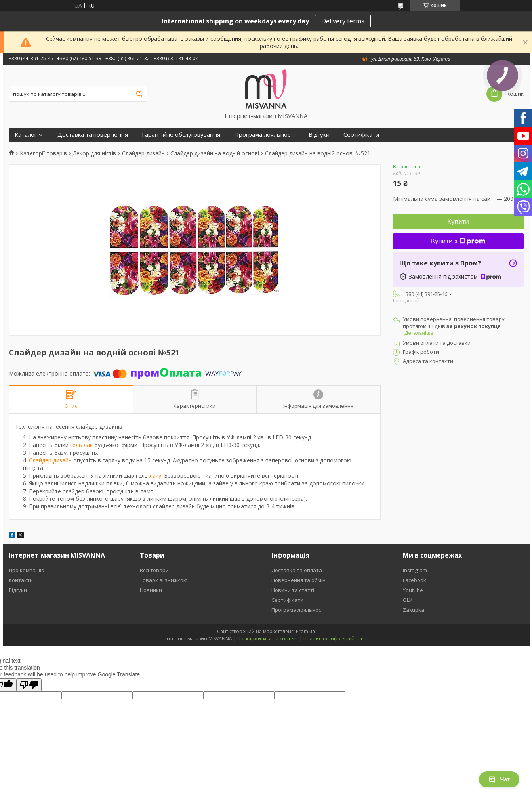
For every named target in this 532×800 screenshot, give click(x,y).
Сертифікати (361, 135)
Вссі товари (154, 570)
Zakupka (414, 610)
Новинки (151, 590)
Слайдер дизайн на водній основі (215, 153)
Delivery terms (343, 21)
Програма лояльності (264, 135)
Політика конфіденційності (335, 639)
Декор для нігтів (94, 153)
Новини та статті (293, 590)
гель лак (81, 445)
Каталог (26, 135)
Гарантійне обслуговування (181, 135)
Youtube (413, 590)
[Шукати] (139, 94)
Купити (458, 222)
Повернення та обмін (298, 580)
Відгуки (319, 135)
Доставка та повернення (93, 135)
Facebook (415, 580)
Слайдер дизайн (143, 153)
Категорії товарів (43, 153)
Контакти (21, 580)
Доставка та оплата (297, 570)
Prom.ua (305, 631)
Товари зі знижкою (164, 580)
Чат (499, 779)
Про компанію (27, 570)
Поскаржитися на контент (268, 639)
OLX (408, 600)
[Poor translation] (29, 685)
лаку (155, 476)
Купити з (458, 241)
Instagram (415, 570)
